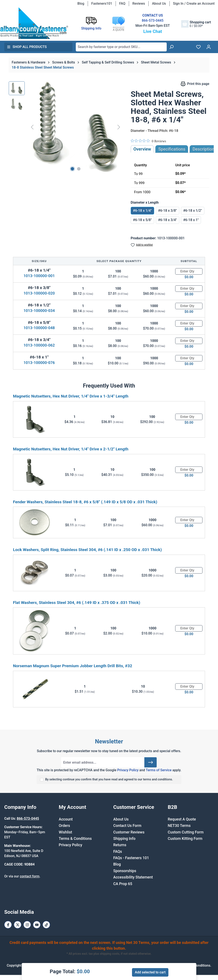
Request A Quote (182, 819)
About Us (159, 4)
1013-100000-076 (39, 363)
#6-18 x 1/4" (142, 211)
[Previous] (32, 127)
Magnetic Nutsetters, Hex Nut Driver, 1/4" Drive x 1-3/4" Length (71, 396)
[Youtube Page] (37, 925)
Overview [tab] (142, 149)
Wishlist (65, 832)
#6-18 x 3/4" (168, 220)
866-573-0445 (153, 20)
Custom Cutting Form (186, 832)
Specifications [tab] (172, 149)
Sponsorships (125, 871)
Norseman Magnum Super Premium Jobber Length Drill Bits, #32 (73, 666)
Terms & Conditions (75, 839)
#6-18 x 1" (191, 220)
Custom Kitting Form (185, 839)
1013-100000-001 (39, 276)
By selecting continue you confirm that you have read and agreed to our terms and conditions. (109, 779)
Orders (64, 826)
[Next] (119, 127)
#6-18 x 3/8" (168, 211)
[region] (65, 127)
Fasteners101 (102, 4)
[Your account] (209, 47)
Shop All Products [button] (27, 47)
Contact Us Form (127, 826)
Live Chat (153, 31)
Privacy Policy (128, 770)
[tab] (203, 149)
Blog (81, 4)
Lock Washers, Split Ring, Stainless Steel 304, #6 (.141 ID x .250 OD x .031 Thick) (87, 550)
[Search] (171, 47)
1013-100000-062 (39, 345)
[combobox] (121, 47)
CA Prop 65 (123, 884)
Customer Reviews (129, 832)
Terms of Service (159, 770)
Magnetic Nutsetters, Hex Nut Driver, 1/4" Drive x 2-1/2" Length (71, 449)
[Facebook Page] (8, 925)
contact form (30, 876)
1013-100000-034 (39, 311)
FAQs (118, 852)
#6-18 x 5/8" (142, 220)
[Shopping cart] (196, 24)
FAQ (122, 4)
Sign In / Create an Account (194, 4)
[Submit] (151, 762)
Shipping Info (124, 839)
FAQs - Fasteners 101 (131, 858)
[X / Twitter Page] (18, 925)
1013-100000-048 (39, 328)
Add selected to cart (150, 972)
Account (66, 819)
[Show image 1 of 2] (72, 169)
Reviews (139, 4)
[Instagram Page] (27, 925)
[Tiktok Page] (46, 925)
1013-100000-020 (39, 293)
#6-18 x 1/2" (193, 211)
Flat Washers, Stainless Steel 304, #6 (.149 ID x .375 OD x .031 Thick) (77, 603)
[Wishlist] (198, 47)
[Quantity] (189, 271)
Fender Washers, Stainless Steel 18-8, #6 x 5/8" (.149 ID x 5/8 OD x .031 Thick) (85, 502)
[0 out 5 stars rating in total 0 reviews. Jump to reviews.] (148, 141)
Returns (120, 845)
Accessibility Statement (133, 877)
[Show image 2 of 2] (79, 169)
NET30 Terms (179, 826)
